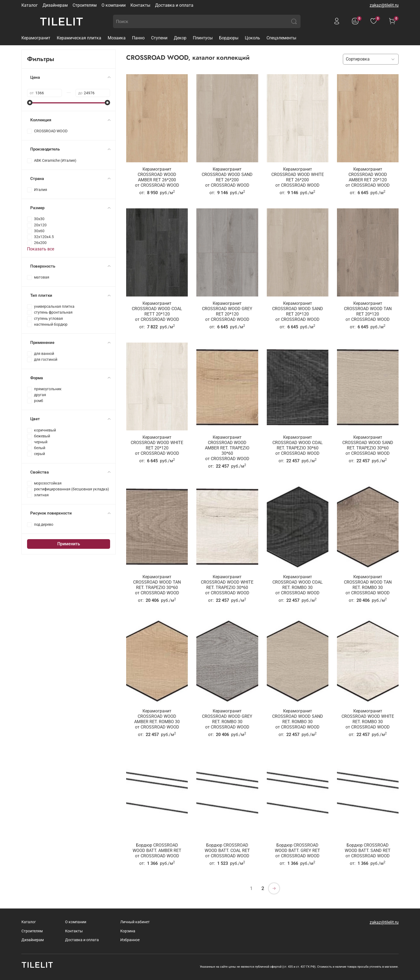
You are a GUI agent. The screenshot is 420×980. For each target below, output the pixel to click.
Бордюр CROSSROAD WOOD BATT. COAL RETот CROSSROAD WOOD (227, 851)
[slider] (30, 103)
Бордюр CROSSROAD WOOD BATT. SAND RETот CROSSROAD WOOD (368, 851)
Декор (180, 38)
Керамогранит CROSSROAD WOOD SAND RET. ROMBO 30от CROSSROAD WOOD (298, 719)
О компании (114, 5)
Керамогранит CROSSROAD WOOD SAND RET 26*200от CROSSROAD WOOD (227, 177)
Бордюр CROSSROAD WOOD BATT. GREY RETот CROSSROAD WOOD (297, 851)
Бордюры (229, 38)
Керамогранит (36, 38)
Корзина (128, 931)
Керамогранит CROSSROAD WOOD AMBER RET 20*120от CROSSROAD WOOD (368, 177)
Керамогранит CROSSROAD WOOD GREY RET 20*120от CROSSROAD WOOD (227, 311)
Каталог (30, 5)
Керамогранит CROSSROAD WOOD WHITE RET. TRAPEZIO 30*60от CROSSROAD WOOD (227, 585)
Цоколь (252, 38)
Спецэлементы (281, 38)
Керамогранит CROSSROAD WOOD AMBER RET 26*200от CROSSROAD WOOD (157, 177)
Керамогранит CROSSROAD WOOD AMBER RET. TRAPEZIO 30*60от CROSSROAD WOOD (227, 448)
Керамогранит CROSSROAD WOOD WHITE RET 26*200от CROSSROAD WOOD (298, 177)
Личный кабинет (135, 922)
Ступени (159, 38)
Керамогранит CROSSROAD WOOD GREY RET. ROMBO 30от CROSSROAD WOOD (227, 719)
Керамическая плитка (79, 38)
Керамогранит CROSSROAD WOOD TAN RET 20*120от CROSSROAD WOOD (368, 311)
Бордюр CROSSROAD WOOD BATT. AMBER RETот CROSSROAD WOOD (157, 851)
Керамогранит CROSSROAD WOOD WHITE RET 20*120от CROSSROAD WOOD (157, 445)
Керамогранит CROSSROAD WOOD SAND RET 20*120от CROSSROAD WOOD (298, 311)
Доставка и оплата (174, 5)
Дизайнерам (55, 5)
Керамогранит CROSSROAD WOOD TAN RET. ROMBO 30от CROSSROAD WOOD (368, 585)
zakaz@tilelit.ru (384, 5)
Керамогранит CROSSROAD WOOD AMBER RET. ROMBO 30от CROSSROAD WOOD (157, 719)
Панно (138, 38)
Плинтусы (203, 38)
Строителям (85, 5)
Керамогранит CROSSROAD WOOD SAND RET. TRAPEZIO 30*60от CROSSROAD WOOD (368, 445)
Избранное (130, 940)
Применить (69, 544)
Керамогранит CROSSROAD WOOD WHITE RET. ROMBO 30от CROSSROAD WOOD (368, 719)
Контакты (140, 5)
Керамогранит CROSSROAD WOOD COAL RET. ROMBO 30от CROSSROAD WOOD (298, 585)
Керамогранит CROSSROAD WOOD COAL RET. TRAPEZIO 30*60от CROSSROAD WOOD (298, 445)
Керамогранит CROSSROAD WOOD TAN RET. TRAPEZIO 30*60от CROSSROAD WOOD (157, 585)
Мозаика (117, 38)
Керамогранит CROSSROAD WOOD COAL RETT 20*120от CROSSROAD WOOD (157, 311)
